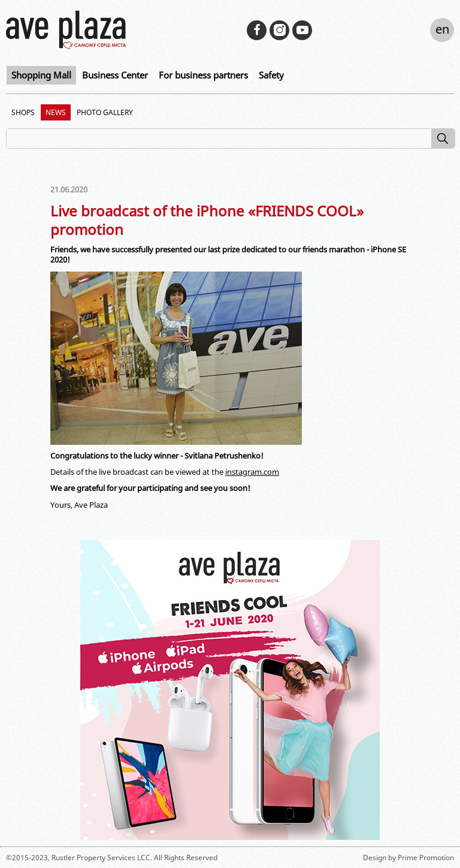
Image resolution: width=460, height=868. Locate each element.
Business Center (115, 75)
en (442, 29)
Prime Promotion (426, 858)
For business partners (203, 75)
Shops (23, 112)
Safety (271, 75)
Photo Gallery (105, 112)
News (56, 112)
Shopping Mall (41, 75)
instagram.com (252, 472)
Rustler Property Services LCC (101, 858)
